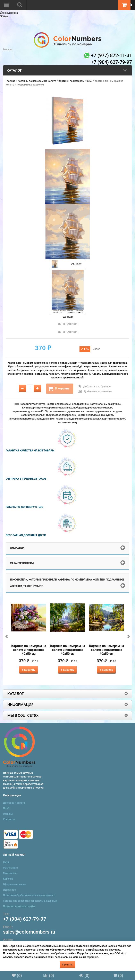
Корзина (8, 879)
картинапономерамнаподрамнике (68, 404)
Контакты (9, 819)
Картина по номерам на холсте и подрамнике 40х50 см (29, 650)
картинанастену (67, 422)
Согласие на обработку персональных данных (30, 901)
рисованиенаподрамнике (64, 411)
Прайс (7, 808)
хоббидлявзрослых (33, 415)
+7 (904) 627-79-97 (25, 919)
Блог (4, 16)
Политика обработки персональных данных (29, 895)
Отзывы (8, 814)
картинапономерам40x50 (106, 404)
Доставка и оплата (14, 803)
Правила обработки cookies (19, 906)
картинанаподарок (114, 419)
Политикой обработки (53, 953)
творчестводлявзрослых (61, 415)
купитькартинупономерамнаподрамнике (47, 408)
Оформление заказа (15, 884)
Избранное (9, 890)
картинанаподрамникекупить (96, 415)
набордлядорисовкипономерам (93, 408)
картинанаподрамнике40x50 (30, 411)
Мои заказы (10, 873)
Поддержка (9, 13)
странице (92, 957)
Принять (67, 965)
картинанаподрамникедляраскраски (78, 419)
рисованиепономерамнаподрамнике (32, 419)
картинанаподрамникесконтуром (101, 411)
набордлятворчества (33, 404)
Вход (6, 862)
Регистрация (10, 868)
